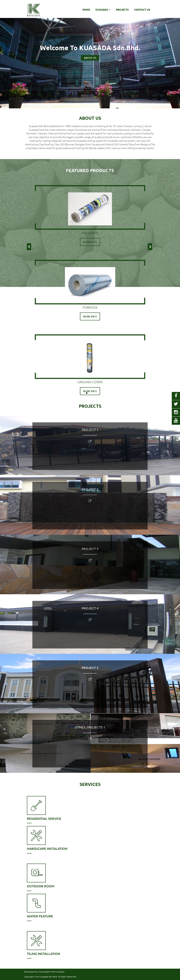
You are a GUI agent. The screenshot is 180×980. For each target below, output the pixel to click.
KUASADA (103, 10)
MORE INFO (90, 242)
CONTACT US (142, 10)
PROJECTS (122, 10)
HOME (86, 10)
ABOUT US (90, 58)
